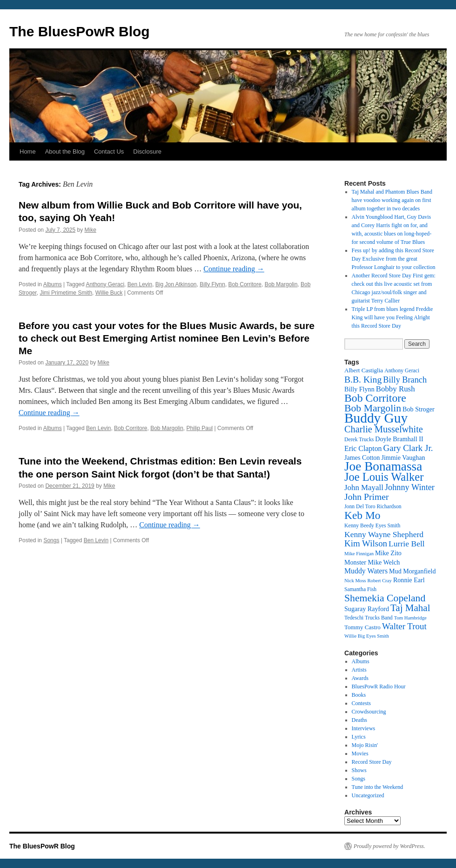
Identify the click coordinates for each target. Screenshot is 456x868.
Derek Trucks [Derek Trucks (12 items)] (359, 440)
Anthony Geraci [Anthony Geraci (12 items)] (402, 371)
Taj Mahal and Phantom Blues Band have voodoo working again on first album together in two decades (392, 200)
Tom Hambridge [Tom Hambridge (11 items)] (410, 618)
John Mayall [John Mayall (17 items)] (364, 488)
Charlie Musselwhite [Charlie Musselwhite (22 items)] (384, 429)
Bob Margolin (281, 284)
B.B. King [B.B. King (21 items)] (363, 379)
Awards (360, 678)
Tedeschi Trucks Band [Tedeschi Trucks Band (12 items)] (369, 618)
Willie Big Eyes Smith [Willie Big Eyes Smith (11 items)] (367, 636)
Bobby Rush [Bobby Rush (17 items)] (396, 389)
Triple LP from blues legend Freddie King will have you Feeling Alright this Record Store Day (392, 317)
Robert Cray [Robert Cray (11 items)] (379, 581)
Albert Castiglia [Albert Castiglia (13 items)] (364, 370)
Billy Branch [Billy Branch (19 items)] (405, 380)
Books (359, 695)
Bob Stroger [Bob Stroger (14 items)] (419, 409)
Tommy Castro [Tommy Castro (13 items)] (362, 627)
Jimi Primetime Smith (66, 293)
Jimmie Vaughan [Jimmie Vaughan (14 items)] (403, 458)
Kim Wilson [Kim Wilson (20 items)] (366, 543)
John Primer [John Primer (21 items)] (366, 497)
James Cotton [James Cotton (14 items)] (362, 458)
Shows (359, 770)
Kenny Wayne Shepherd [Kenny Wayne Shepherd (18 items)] (384, 534)
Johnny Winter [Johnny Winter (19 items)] (410, 487)
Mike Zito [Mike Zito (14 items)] (388, 553)
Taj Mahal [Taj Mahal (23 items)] (410, 608)
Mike (90, 230)
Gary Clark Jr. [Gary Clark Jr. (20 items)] (408, 448)
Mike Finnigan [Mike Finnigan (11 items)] (359, 554)
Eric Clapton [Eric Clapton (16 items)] (363, 448)
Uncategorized (368, 795)
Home (28, 151)
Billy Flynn (212, 284)
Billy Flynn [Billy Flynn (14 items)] (359, 389)
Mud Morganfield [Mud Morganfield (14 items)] (412, 571)
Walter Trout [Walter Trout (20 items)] (404, 626)
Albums (53, 284)
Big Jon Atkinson (176, 284)
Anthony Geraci (105, 284)
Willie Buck (109, 293)
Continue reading (234, 269)
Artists (359, 670)
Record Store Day (372, 762)
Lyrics (359, 737)
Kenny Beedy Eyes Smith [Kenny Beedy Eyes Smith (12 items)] (372, 526)
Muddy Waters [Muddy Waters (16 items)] (366, 571)
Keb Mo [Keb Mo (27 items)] (362, 515)
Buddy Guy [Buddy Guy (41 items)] (376, 418)
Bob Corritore (245, 284)
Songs (51, 540)
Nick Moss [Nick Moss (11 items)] (355, 581)
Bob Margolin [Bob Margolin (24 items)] (373, 408)
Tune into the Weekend (378, 787)
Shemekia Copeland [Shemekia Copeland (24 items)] (385, 598)
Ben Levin (140, 284)
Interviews (364, 728)
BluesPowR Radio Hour (379, 686)
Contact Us (109, 151)
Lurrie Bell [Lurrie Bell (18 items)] (407, 544)
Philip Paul (200, 428)
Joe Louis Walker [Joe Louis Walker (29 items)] (384, 477)
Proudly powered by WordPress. (389, 846)
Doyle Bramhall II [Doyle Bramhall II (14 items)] (399, 439)
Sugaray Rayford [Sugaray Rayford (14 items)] (367, 609)
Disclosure (147, 151)
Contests (361, 703)
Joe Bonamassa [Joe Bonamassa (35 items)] (383, 466)
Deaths (359, 720)
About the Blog (65, 151)
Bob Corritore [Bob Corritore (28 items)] (375, 398)
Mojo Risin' (365, 745)
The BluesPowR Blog (80, 31)
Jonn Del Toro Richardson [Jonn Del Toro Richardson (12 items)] (373, 507)
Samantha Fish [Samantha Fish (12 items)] (360, 589)
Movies (360, 754)
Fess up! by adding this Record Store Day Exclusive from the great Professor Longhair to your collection (394, 259)
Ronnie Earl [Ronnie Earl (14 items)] (409, 580)
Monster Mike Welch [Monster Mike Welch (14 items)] (372, 562)
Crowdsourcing (369, 712)
